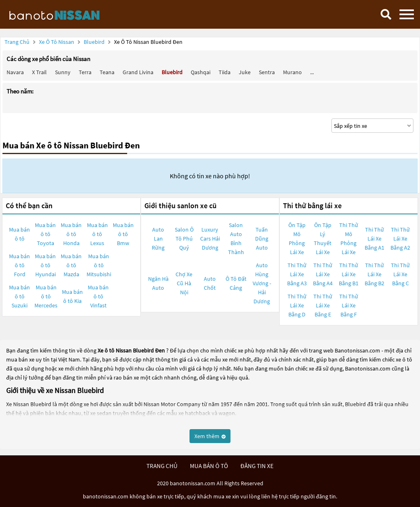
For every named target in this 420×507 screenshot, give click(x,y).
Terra (85, 72)
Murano (292, 72)
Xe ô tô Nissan (57, 42)
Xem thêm (210, 436)
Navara (15, 72)
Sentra (267, 72)
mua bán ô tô (209, 466)
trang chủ (162, 466)
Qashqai (201, 72)
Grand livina (138, 72)
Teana (107, 72)
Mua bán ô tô (19, 234)
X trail (39, 72)
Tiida (225, 72)
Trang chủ (17, 42)
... (312, 72)
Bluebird (95, 42)
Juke (245, 72)
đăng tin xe (257, 466)
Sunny (63, 72)
